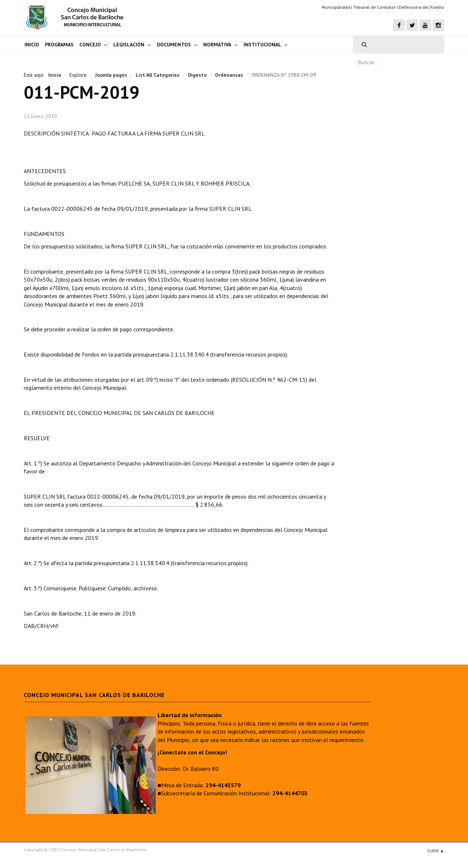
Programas (59, 45)
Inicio (32, 45)
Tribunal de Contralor (374, 7)
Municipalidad (336, 7)
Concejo (90, 45)
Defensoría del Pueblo (422, 7)
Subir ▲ (436, 851)
